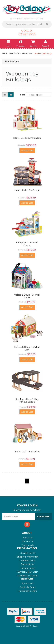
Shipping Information (27, 557)
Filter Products (12, 62)
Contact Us (27, 541)
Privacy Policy (27, 568)
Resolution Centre (27, 591)
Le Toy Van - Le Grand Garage (27, 244)
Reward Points (27, 553)
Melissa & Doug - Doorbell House (27, 296)
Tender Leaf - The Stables (27, 452)
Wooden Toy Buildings (43, 53)
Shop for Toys (14, 53)
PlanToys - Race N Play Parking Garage (27, 401)
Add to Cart (27, 151)
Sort (22, 95)
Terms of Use (27, 564)
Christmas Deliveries (27, 576)
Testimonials (27, 545)
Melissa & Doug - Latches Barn (27, 348)
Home (4, 53)
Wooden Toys (27, 53)
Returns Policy (27, 561)
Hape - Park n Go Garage (27, 190)
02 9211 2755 (27, 34)
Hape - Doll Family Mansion (27, 138)
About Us (27, 538)
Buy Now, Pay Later (27, 572)
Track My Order (27, 587)
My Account (27, 583)
